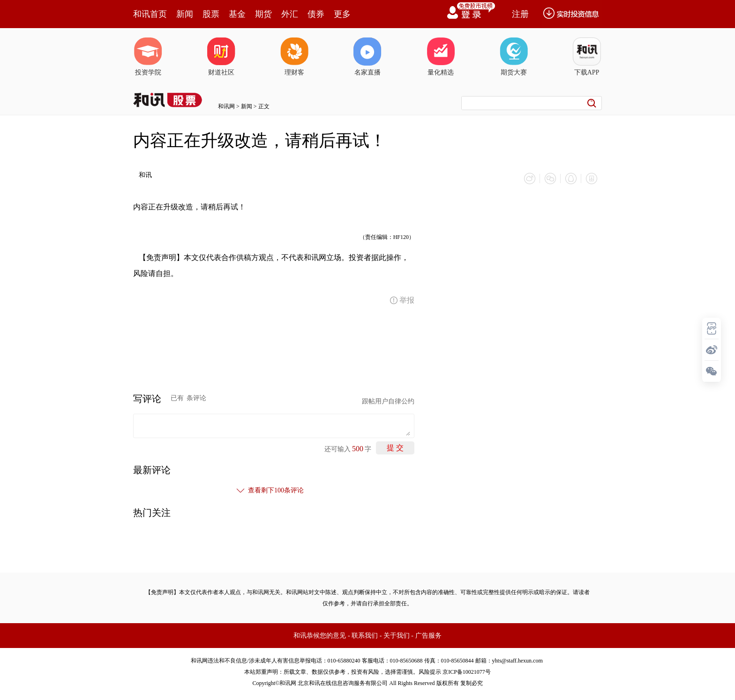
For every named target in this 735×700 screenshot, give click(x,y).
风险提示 (430, 672)
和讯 (145, 175)
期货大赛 (514, 57)
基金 (237, 14)
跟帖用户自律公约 (388, 401)
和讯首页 (150, 14)
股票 (211, 14)
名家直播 (367, 57)
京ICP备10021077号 (467, 672)
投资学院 (148, 57)
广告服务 (428, 636)
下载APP (587, 57)
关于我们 (397, 636)
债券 (316, 14)
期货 (263, 14)
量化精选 (441, 57)
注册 (520, 14)
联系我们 (365, 636)
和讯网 (226, 106)
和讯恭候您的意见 (320, 636)
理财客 (294, 57)
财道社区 (221, 57)
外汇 (290, 14)
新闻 (185, 14)
